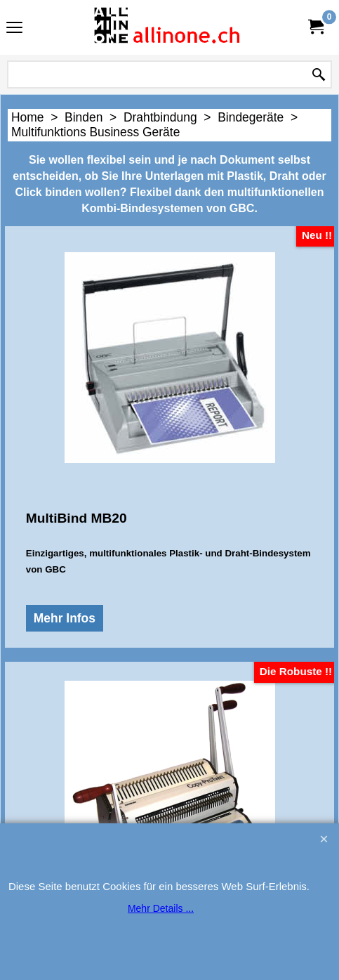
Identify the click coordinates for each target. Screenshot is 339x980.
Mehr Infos (62, 653)
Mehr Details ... (161, 908)
